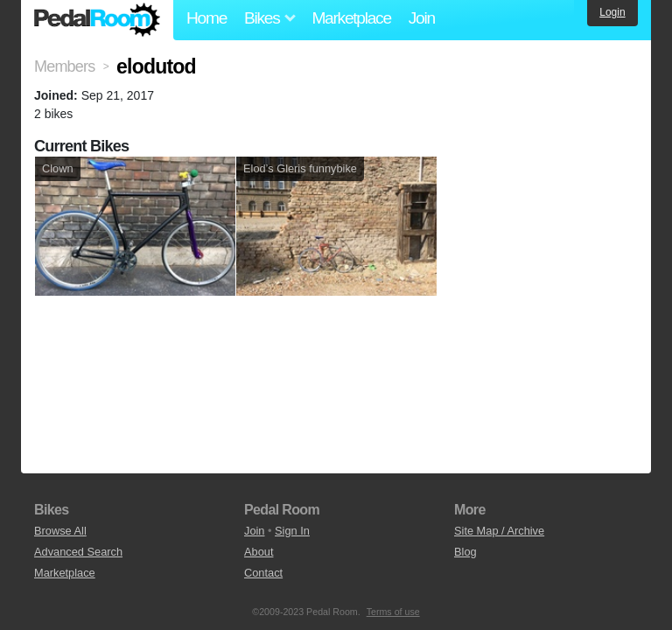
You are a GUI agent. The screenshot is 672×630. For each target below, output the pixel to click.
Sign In (292, 531)
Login (612, 12)
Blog (465, 552)
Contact (263, 573)
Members (64, 66)
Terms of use (393, 612)
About (259, 552)
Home (206, 18)
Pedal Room (97, 20)
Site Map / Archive (499, 531)
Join (422, 18)
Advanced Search (78, 552)
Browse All (60, 531)
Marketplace (351, 18)
